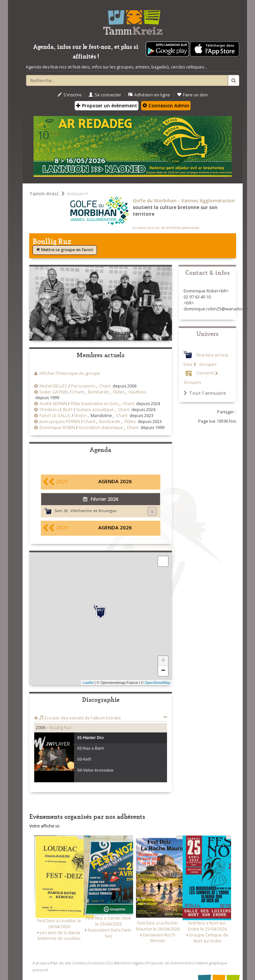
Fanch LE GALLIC (55, 416)
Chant (105, 386)
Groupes (207, 364)
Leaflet (88, 683)
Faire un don (192, 95)
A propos (41, 963)
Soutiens (96, 963)
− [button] (163, 671)
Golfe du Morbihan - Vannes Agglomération (184, 201)
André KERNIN (53, 404)
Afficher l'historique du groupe (70, 373)
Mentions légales (130, 963)
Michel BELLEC (53, 386)
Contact (80, 963)
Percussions (83, 386)
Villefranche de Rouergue (93, 511)
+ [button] (163, 661)
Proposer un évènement (107, 106)
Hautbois (137, 392)
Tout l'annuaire (205, 393)
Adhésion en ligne (149, 95)
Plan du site (61, 963)
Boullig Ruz (60, 728)
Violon (81, 416)
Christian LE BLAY (56, 410)
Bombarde (98, 392)
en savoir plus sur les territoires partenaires (166, 228)
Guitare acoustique (95, 410)
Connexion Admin (166, 106)
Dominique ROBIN (57, 428)
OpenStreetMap (157, 683)
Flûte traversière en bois (95, 404)
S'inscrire (70, 95)
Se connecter (105, 95)
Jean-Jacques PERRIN (60, 422)
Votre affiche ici (44, 826)
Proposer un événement (169, 963)
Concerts (205, 373)
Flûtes (119, 392)
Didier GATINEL (54, 392)
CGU (109, 963)
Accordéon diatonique (101, 428)
